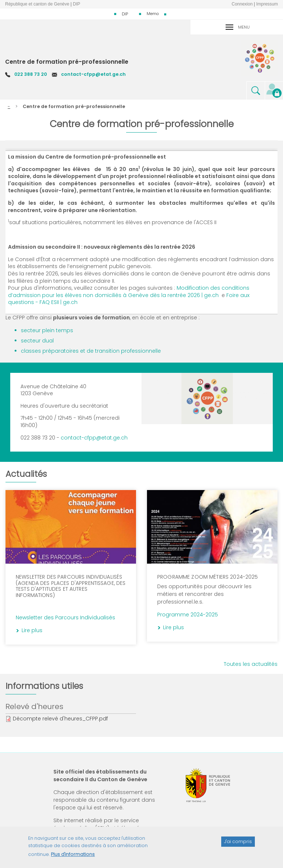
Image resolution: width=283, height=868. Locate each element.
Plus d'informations (73, 858)
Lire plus (115, 504)
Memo (153, 14)
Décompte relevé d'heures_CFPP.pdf (60, 719)
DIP (125, 14)
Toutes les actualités (251, 664)
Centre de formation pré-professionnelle (67, 62)
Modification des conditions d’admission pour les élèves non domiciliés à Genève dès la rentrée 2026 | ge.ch (129, 292)
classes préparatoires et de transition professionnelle (91, 351)
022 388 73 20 (31, 74)
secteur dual (37, 341)
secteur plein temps (47, 330)
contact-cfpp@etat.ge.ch (93, 74)
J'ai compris (238, 845)
